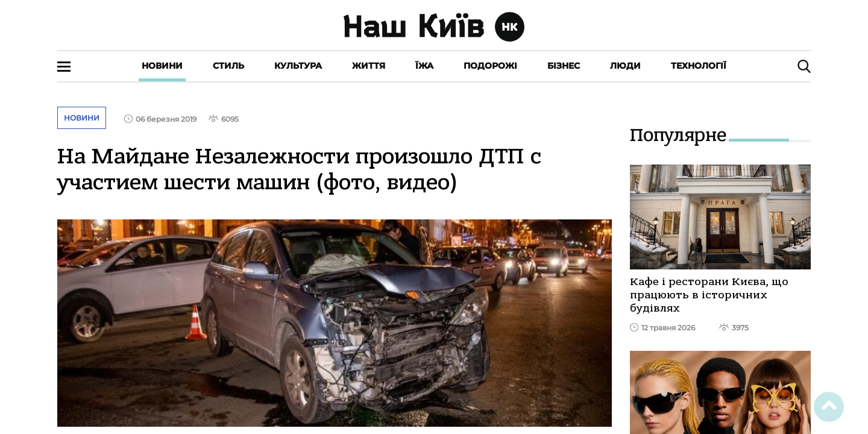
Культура (298, 66)
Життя (369, 66)
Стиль (228, 66)
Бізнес (564, 66)
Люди (625, 66)
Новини (162, 66)
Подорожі (490, 66)
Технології (699, 66)
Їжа (424, 66)
